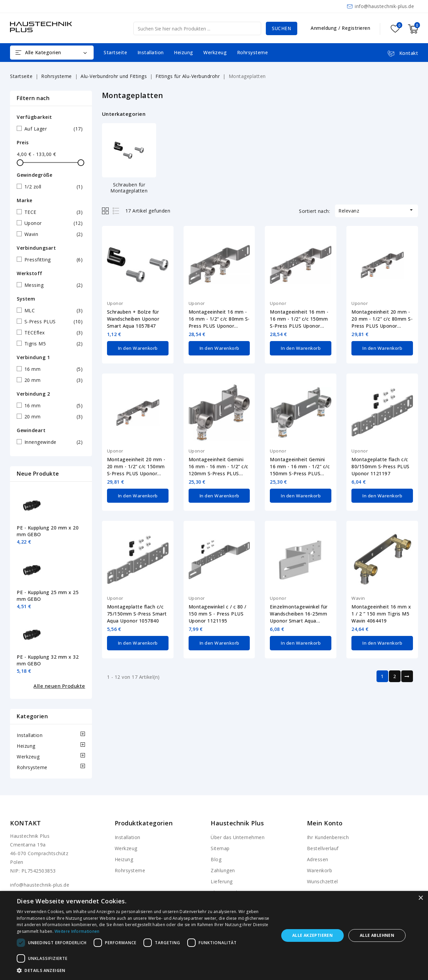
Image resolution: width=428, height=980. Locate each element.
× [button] (420, 898)
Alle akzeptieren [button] (312, 935)
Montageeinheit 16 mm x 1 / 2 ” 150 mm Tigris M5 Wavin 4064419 (381, 612)
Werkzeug (215, 52)
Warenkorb (320, 870)
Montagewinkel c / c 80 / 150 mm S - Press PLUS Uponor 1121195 (218, 612)
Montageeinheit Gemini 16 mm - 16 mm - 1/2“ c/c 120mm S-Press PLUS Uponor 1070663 (219, 466)
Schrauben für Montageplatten (129, 188)
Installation (151, 52)
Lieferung (222, 881)
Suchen (281, 28)
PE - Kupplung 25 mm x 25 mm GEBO (48, 596)
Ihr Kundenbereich (328, 837)
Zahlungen (223, 870)
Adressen (318, 859)
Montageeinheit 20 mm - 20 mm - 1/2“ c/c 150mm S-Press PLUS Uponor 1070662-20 (136, 466)
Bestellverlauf (323, 848)
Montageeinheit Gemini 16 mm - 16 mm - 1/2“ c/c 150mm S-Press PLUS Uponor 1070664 (300, 466)
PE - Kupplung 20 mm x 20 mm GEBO (48, 531)
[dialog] (214, 935)
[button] (144, 971)
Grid (106, 211)
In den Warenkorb (138, 348)
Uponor (115, 303)
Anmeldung (325, 28)
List (116, 211)
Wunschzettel (323, 881)
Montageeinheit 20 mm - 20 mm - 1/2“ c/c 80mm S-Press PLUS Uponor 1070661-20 (382, 319)
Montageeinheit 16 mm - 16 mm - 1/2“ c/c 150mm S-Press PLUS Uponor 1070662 (299, 319)
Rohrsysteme (253, 52)
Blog (216, 859)
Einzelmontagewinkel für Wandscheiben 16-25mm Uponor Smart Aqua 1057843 (299, 612)
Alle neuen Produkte (59, 686)
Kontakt (26, 823)
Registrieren (356, 28)
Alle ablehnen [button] (377, 935)
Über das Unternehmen (238, 837)
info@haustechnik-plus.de (384, 6)
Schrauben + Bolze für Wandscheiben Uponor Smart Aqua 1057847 (133, 319)
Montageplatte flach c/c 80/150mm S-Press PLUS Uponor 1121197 (381, 466)
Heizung (184, 52)
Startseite (115, 52)
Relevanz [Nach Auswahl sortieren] (377, 210)
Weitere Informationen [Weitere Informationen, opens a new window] (77, 931)
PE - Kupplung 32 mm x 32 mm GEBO (48, 660)
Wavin (358, 597)
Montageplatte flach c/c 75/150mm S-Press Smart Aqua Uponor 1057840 (137, 612)
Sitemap (220, 848)
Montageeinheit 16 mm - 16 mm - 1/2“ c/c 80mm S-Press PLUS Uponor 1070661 (219, 319)
